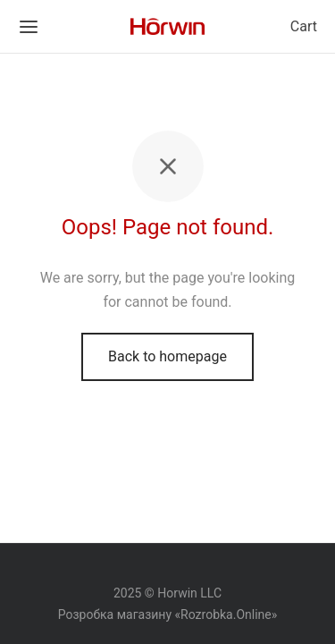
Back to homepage (167, 356)
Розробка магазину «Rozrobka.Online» (168, 614)
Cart (304, 26)
